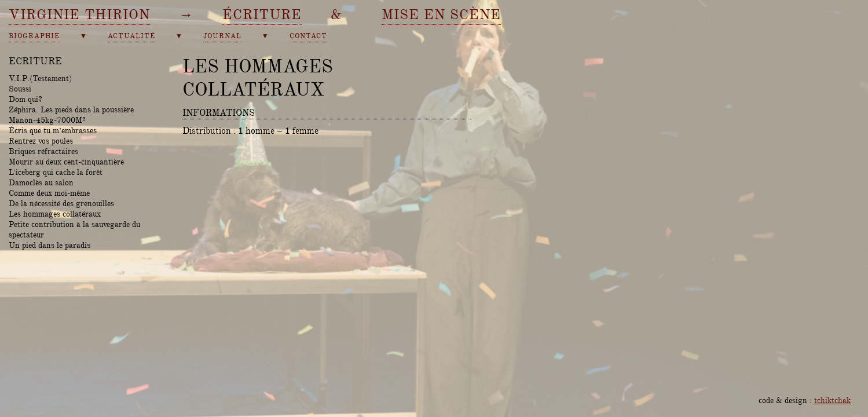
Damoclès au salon (41, 182)
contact (308, 36)
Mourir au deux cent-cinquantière (66, 162)
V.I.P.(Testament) (40, 78)
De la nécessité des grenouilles (61, 203)
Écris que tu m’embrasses (53, 130)
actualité (131, 36)
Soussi (20, 89)
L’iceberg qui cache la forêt (56, 172)
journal (222, 36)
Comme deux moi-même (49, 193)
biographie (34, 36)
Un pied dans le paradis (50, 245)
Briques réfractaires (43, 151)
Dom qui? (25, 99)
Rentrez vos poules (41, 141)
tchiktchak (832, 400)
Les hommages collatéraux (55, 214)
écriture (262, 14)
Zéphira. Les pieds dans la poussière (71, 109)
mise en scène (441, 14)
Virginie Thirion (79, 14)
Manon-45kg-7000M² (47, 120)
